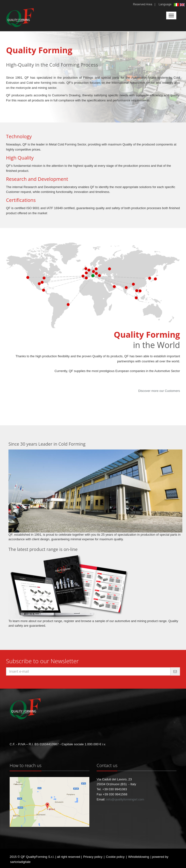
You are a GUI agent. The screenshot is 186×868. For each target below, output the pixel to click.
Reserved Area (142, 4)
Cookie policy (115, 857)
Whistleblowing (139, 857)
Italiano (177, 5)
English (183, 5)
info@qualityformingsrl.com (125, 799)
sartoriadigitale (20, 862)
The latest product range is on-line (43, 549)
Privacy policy (93, 857)
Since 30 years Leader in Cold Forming (47, 444)
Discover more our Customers (159, 391)
